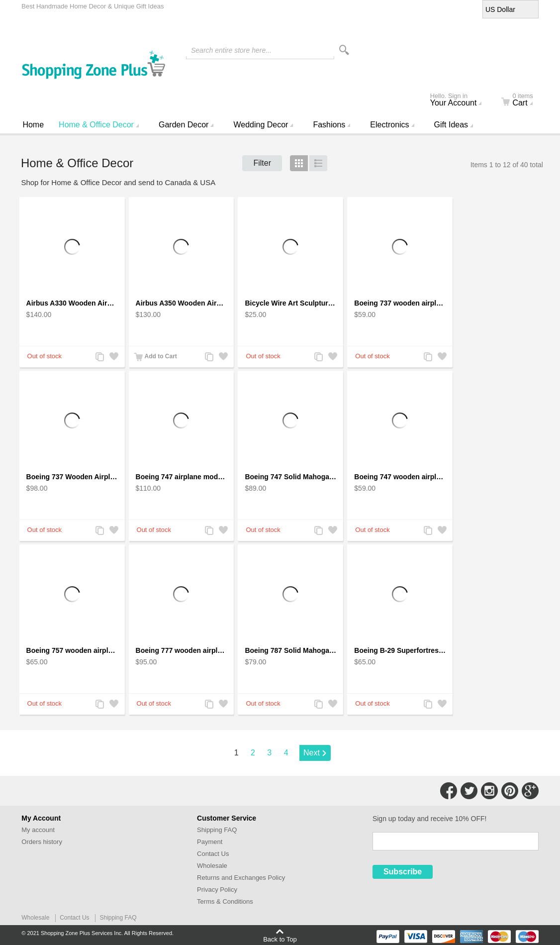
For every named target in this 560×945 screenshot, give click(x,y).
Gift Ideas (451, 125)
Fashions (329, 125)
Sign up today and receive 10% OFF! (430, 819)
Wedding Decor (261, 125)
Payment (210, 842)
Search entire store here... (231, 50)
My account (38, 830)
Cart (523, 101)
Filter (262, 163)
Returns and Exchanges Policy (241, 878)
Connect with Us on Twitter (469, 791)
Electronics (389, 125)
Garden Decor (184, 125)
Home (33, 125)
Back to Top (280, 939)
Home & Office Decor (96, 125)
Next (312, 753)
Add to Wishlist (113, 358)
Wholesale (212, 866)
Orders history (42, 842)
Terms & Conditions (225, 901)
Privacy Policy (217, 890)
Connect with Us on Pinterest (510, 791)
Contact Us (213, 854)
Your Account (460, 101)
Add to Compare (99, 358)
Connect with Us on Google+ (530, 791)
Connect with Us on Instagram (489, 791)
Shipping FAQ (217, 830)
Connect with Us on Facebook (449, 791)
